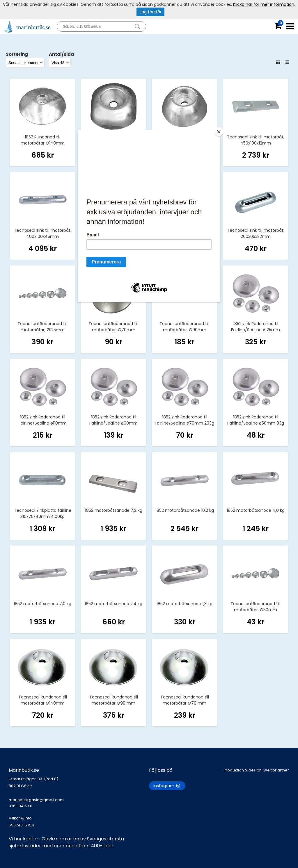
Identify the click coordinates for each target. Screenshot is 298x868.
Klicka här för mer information (264, 4)
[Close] (219, 132)
